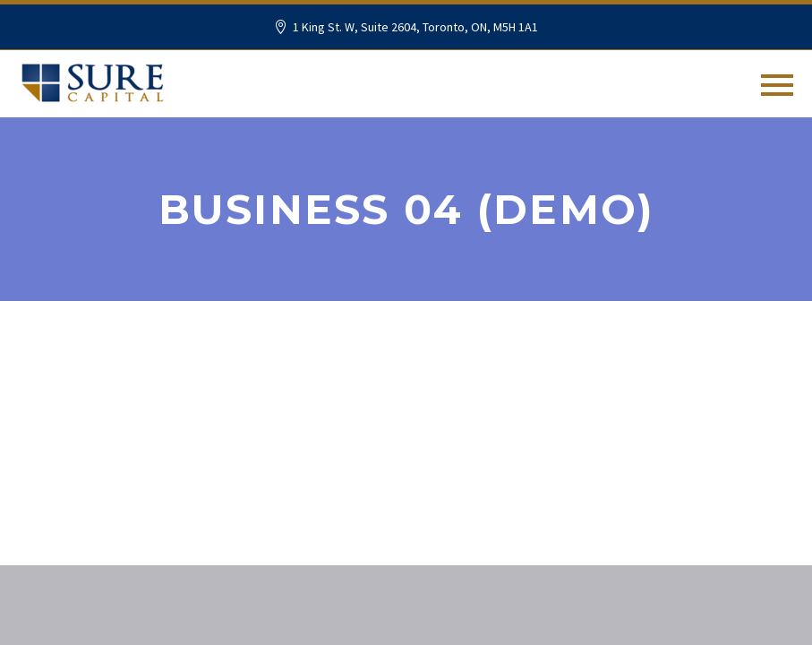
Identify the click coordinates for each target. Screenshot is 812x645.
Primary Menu (777, 85)
